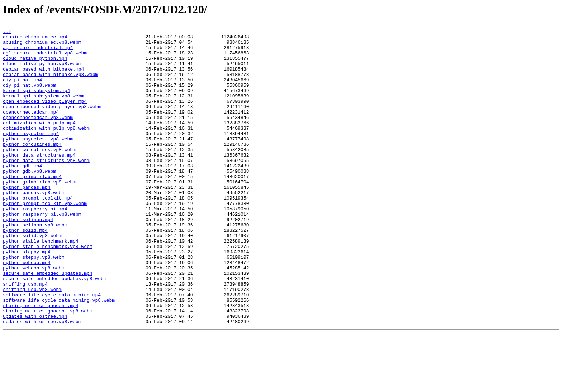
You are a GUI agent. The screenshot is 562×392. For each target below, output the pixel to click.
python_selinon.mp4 (28, 258)
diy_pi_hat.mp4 (22, 90)
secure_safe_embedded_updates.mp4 (48, 322)
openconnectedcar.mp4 (31, 129)
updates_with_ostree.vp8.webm (42, 381)
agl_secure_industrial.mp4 (38, 52)
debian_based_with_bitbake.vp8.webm (50, 84)
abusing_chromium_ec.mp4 (35, 39)
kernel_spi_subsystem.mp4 (36, 103)
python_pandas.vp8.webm (34, 226)
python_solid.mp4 (25, 271)
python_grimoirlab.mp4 (32, 206)
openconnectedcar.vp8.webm (38, 135)
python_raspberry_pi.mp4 (35, 245)
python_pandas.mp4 (27, 219)
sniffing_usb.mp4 (25, 335)
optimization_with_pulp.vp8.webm (46, 148)
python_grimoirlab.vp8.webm (39, 213)
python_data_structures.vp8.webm (46, 187)
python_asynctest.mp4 (31, 155)
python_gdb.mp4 (22, 193)
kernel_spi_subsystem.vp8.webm (43, 110)
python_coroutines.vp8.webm (39, 174)
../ (7, 32)
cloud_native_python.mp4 (35, 64)
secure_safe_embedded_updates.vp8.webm (55, 329)
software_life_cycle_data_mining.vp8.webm (59, 355)
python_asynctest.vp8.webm (38, 161)
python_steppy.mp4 (27, 297)
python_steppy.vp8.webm (34, 303)
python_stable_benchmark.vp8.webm (48, 290)
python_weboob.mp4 (27, 310)
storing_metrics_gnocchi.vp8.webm (48, 368)
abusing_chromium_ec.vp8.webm (42, 45)
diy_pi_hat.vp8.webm (29, 97)
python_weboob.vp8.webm (34, 316)
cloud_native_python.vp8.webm (42, 71)
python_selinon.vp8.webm (35, 264)
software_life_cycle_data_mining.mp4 (52, 348)
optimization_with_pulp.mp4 (39, 142)
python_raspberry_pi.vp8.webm (42, 252)
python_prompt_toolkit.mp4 (38, 232)
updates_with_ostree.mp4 (35, 374)
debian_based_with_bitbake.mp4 (43, 77)
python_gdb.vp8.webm (29, 200)
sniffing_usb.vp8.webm (32, 342)
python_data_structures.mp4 (39, 181)
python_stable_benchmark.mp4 (41, 284)
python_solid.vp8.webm (32, 277)
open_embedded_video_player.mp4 (45, 116)
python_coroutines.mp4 (32, 168)
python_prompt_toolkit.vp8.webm (45, 239)
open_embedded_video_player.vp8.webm (52, 123)
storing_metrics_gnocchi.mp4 (41, 361)
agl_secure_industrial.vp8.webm (45, 58)
